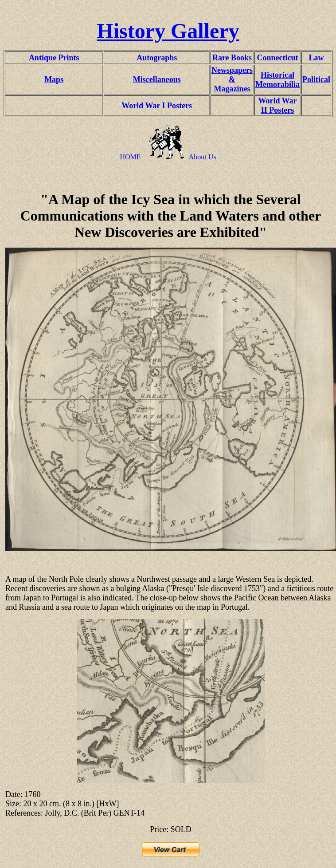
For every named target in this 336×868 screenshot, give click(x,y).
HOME (131, 157)
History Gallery (168, 31)
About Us (203, 157)
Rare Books (232, 58)
